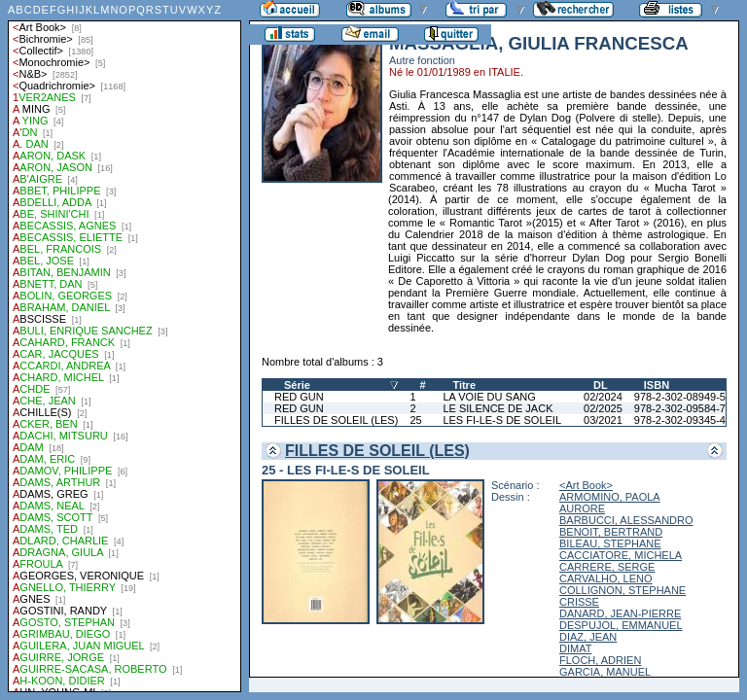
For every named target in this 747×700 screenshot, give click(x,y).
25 (415, 420)
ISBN (657, 385)
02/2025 (603, 408)
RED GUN (299, 397)
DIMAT (575, 648)
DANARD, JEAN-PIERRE (620, 613)
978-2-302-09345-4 (680, 420)
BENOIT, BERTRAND (611, 532)
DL (601, 385)
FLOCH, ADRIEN (600, 660)
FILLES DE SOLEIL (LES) (336, 420)
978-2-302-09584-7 (680, 408)
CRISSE (579, 602)
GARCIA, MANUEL (605, 672)
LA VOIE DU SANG (489, 397)
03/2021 (603, 420)
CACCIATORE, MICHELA (621, 555)
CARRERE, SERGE (607, 567)
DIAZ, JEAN (588, 637)
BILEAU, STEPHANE (610, 543)
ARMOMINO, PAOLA (610, 497)
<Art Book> (586, 485)
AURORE (582, 508)
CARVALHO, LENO (606, 578)
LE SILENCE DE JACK (498, 408)
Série (297, 385)
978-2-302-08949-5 (680, 397)
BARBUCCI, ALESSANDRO (626, 520)
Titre (464, 385)
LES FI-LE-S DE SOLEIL (502, 420)
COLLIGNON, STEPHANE (622, 590)
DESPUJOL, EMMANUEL (621, 625)
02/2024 (603, 397)
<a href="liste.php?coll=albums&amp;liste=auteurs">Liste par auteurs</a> (124, 346)
